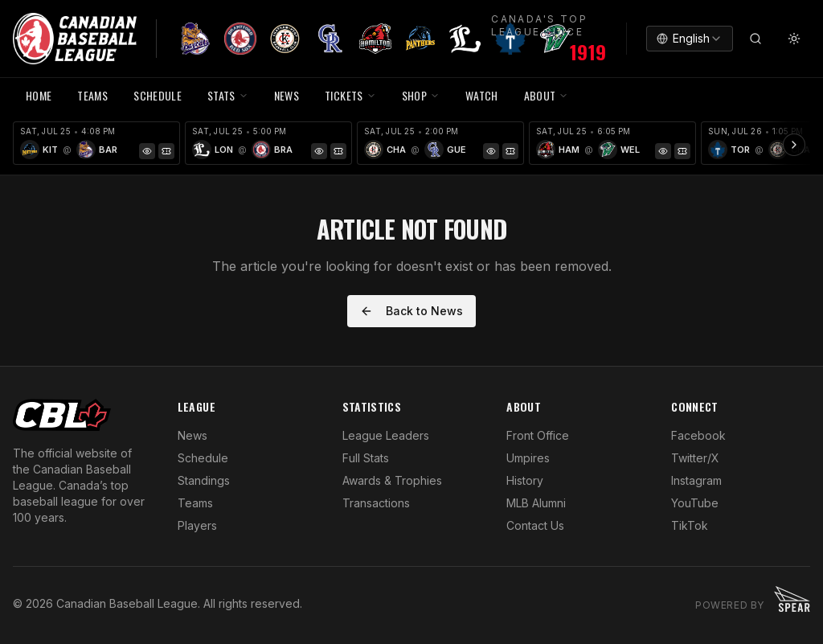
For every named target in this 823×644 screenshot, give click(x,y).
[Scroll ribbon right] (794, 145)
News (192, 435)
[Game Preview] (147, 151)
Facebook (698, 435)
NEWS (287, 95)
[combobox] (690, 39)
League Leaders (386, 435)
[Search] (755, 39)
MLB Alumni (536, 503)
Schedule (203, 458)
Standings (204, 480)
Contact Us (535, 525)
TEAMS (92, 95)
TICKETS (350, 95)
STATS (228, 95)
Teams (195, 503)
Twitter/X (695, 458)
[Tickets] (166, 151)
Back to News (411, 311)
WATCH (482, 95)
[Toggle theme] (794, 39)
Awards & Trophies (392, 480)
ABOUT (547, 95)
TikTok (690, 525)
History (525, 480)
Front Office (538, 435)
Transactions (376, 503)
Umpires (528, 458)
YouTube (695, 503)
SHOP (421, 95)
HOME (39, 95)
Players (197, 525)
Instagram (696, 480)
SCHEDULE (158, 95)
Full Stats (366, 458)
